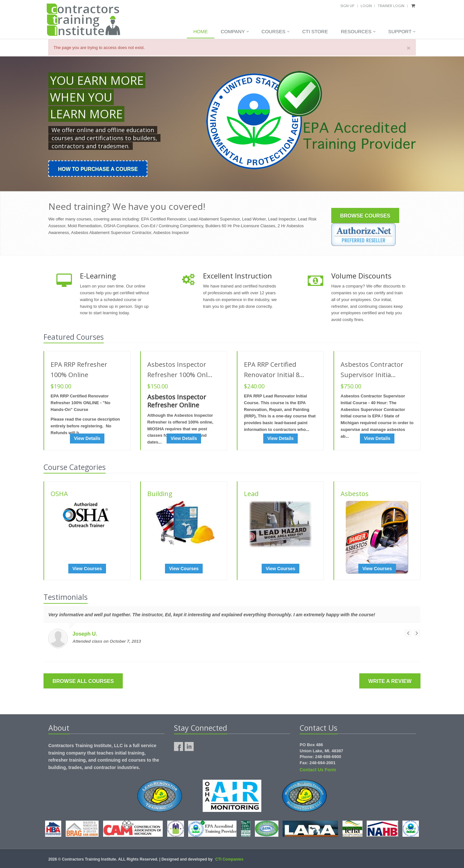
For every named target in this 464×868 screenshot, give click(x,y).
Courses (276, 32)
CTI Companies (229, 859)
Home (201, 31)
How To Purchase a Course (98, 169)
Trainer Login (391, 6)
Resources (358, 32)
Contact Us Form (318, 770)
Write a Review (390, 681)
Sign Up (347, 6)
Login (366, 6)
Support (402, 32)
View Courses (87, 569)
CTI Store (315, 31)
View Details (87, 438)
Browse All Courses (83, 681)
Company (235, 32)
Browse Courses (365, 216)
